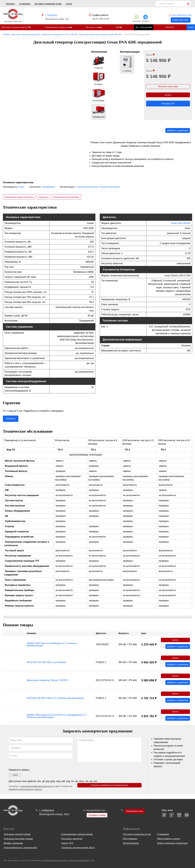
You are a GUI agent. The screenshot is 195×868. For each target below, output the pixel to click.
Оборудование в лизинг (169, 839)
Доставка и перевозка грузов (48, 4)
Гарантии (45, 197)
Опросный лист (181, 20)
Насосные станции (95, 27)
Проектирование (131, 843)
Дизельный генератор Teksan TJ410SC (47, 684)
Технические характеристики (20, 197)
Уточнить (11, 420)
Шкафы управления (13, 843)
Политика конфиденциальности (55, 861)
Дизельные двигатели (72, 839)
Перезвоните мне (135, 811)
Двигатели (172, 27)
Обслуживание (130, 839)
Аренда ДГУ (67, 843)
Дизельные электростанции (17, 834)
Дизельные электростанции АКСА (78, 848)
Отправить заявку (96, 815)
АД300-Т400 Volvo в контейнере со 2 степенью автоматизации (52, 646)
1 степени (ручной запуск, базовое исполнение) (97, 187)
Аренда (120, 27)
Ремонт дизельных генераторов (172, 843)
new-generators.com (182, 15)
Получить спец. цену (168, 87)
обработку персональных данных (25, 794)
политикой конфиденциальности (37, 791)
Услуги (69, 4)
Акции (191, 27)
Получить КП (168, 106)
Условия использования (79, 861)
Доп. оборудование (145, 27)
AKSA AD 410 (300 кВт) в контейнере (46, 665)
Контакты (10, 4)
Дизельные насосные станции (18, 839)
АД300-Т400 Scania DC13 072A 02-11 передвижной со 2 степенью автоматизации (57, 721)
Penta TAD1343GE (181, 225)
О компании (25, 4)
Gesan (21, 187)
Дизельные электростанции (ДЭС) (16, 27)
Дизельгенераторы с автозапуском (20, 848)
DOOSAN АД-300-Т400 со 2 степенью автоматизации (55, 702)
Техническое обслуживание (69, 197)
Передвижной (48, 187)
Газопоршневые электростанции (59, 27)
